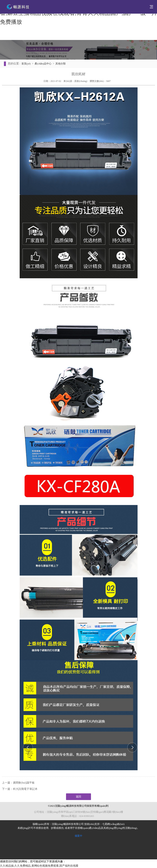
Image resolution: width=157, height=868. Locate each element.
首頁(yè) (26, 64)
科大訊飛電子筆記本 (25, 789)
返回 (79, 797)
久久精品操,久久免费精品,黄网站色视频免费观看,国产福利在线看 (39, 866)
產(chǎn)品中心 (43, 64)
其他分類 (61, 64)
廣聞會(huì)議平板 (24, 783)
